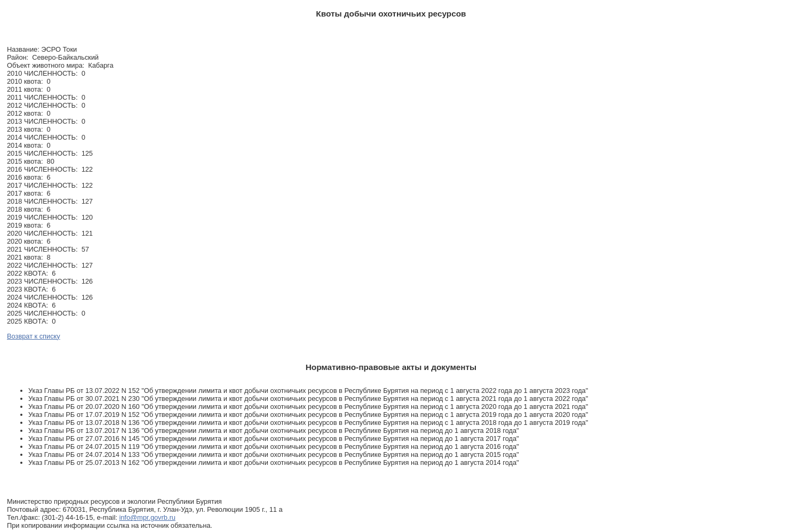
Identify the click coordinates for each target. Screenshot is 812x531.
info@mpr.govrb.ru (147, 517)
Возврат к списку (34, 336)
